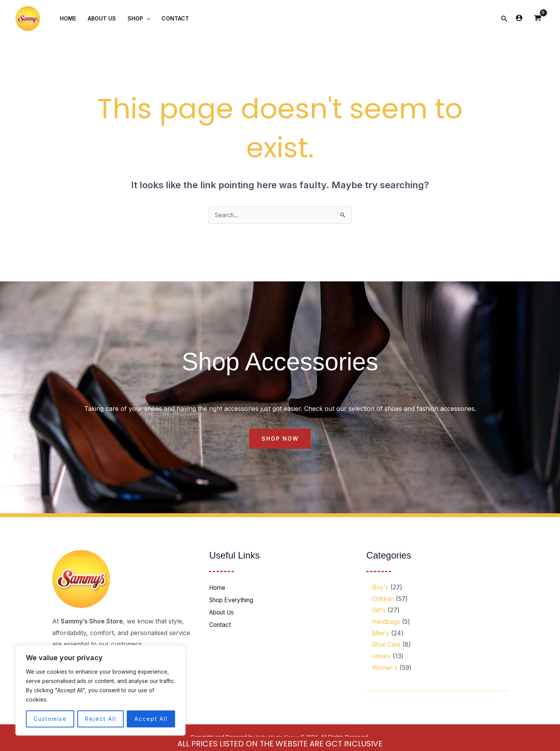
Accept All (151, 719)
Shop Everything (234, 601)
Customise (50, 719)
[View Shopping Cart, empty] (537, 19)
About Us (223, 613)
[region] (100, 690)
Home (218, 588)
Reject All (101, 719)
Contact (220, 625)
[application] (145, 19)
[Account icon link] (519, 18)
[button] (504, 19)
